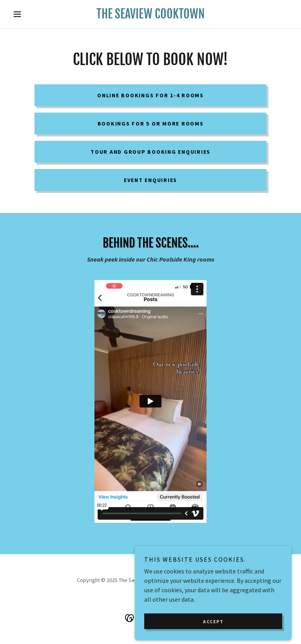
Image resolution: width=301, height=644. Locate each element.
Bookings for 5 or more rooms (151, 124)
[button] (31, 14)
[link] (150, 16)
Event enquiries (150, 180)
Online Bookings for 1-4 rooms (150, 95)
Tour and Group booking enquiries (150, 152)
